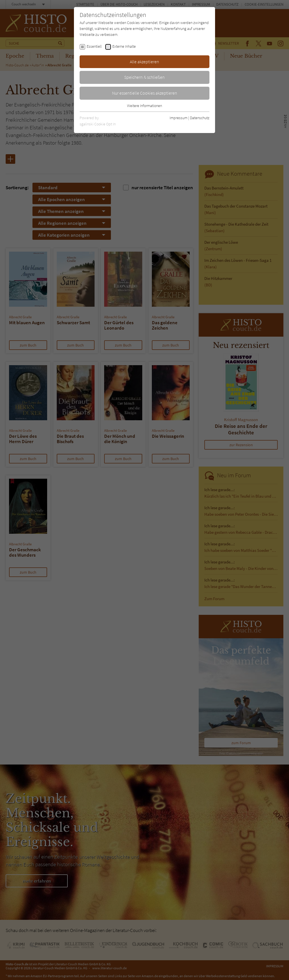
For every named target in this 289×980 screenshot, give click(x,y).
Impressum (179, 118)
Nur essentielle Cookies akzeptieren (145, 93)
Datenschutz (200, 118)
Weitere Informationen (144, 106)
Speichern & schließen (144, 77)
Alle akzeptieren (144, 62)
